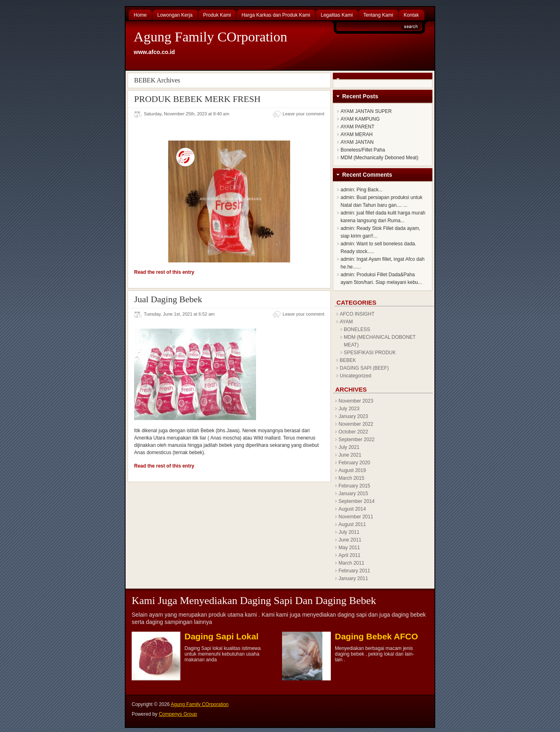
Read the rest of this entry (164, 272)
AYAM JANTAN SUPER (366, 111)
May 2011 (349, 548)
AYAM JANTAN (357, 142)
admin (347, 190)
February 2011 (354, 571)
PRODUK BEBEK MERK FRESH (197, 99)
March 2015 (351, 478)
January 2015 (353, 494)
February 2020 (354, 463)
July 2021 (349, 447)
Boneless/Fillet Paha (363, 150)
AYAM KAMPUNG (360, 119)
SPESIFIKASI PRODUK (370, 353)
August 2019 (352, 470)
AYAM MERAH (357, 134)
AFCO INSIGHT (357, 314)
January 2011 (353, 578)
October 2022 (353, 432)
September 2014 (357, 501)
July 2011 (349, 532)
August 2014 (352, 509)
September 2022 (357, 440)
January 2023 (353, 416)
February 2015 (354, 486)
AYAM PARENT (357, 127)
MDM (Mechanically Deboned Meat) (379, 158)
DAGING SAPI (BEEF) (364, 368)
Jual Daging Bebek (168, 299)
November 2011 (356, 517)
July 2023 (349, 409)
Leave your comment (303, 114)
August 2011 (352, 524)
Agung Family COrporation (211, 37)
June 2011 (350, 540)
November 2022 (356, 424)
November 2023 (356, 401)
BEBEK (348, 360)
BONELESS (357, 329)
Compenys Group (178, 714)
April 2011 (349, 555)
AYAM (346, 322)
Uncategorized (355, 376)
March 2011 (351, 563)
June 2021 (350, 455)
